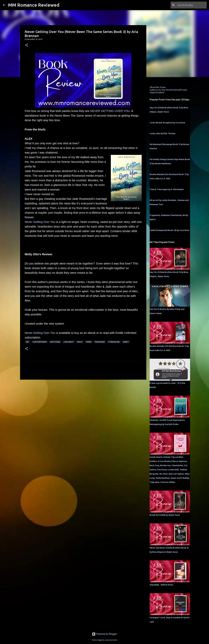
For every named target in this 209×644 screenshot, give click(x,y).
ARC (28, 342)
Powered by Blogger (104, 634)
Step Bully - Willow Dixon (161, 585)
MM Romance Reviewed (34, 5)
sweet (126, 342)
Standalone (114, 342)
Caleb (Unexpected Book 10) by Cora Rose (169, 230)
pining (89, 342)
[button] (26, 45)
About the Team (158, 87)
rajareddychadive (111, 640)
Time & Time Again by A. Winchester (167, 189)
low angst (69, 342)
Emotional (55, 342)
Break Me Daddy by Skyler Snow (165, 515)
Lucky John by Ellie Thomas (162, 133)
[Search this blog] (192, 5)
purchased (100, 342)
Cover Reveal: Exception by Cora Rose (167, 123)
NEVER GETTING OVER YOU (110, 111)
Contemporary (40, 342)
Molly (80, 342)
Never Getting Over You (40, 222)
